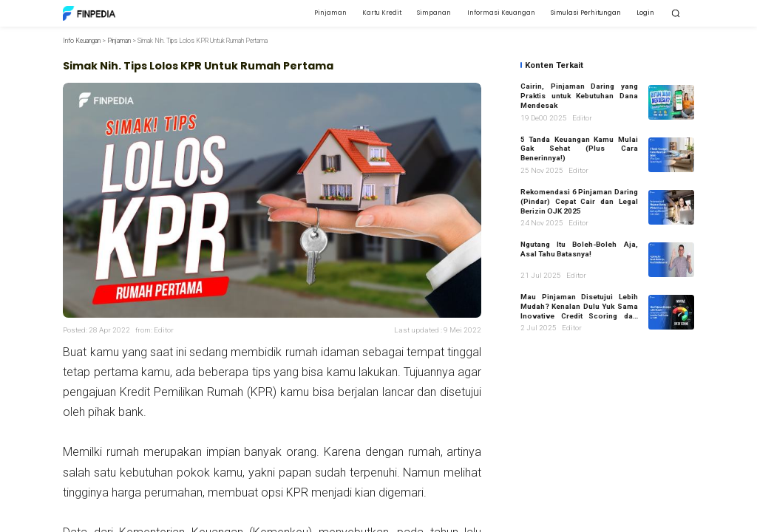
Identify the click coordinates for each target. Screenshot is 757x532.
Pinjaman (119, 41)
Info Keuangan (82, 41)
